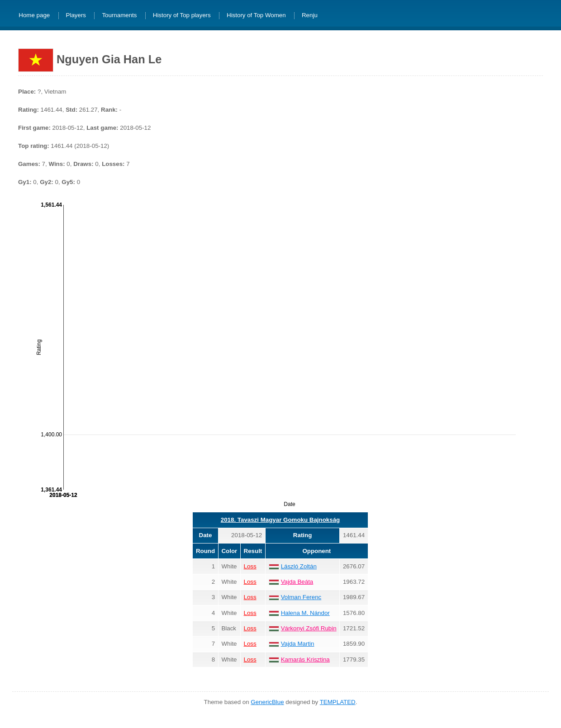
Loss (250, 566)
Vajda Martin (298, 644)
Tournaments (119, 16)
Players (76, 16)
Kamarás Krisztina (305, 659)
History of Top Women (256, 16)
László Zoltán (299, 566)
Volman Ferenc (301, 597)
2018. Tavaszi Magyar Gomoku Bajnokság (280, 520)
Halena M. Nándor (305, 613)
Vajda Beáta (297, 582)
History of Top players (182, 16)
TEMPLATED (338, 702)
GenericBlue (267, 702)
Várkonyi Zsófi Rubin (309, 628)
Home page (34, 16)
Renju (310, 16)
